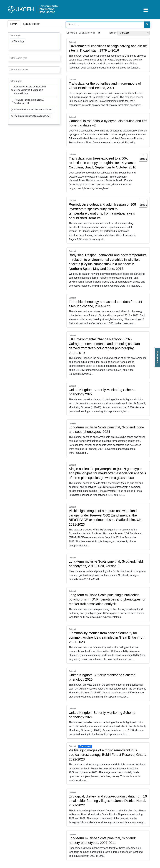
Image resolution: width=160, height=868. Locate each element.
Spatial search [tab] (32, 24)
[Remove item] (12, 41)
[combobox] (34, 41)
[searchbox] (11, 47)
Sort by (113, 33)
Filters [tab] (14, 24)
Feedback (157, 357)
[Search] (147, 25)
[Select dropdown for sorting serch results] (134, 33)
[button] (99, 33)
